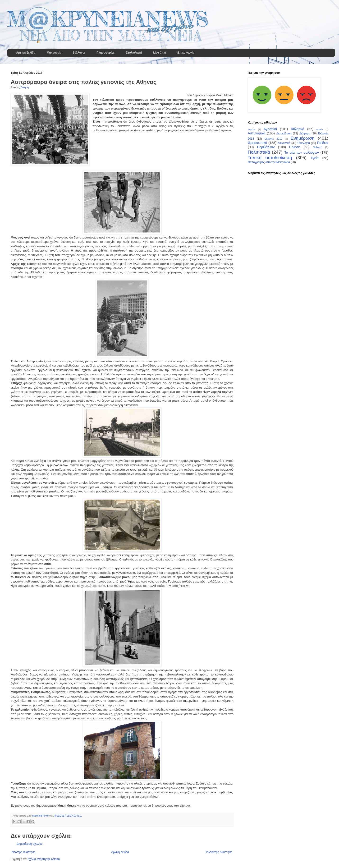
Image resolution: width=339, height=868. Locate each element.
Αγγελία (252, 129)
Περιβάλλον (266, 147)
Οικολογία (304, 143)
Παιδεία (323, 143)
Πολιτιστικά (259, 152)
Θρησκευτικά (257, 143)
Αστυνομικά (257, 133)
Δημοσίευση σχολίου (30, 844)
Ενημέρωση (303, 138)
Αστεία (320, 129)
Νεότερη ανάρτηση (24, 852)
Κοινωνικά (284, 143)
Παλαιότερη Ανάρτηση (218, 852)
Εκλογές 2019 (273, 139)
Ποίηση (25, 87)
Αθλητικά (298, 129)
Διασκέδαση (284, 133)
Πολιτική (318, 147)
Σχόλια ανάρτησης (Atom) (44, 859)
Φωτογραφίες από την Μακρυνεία (269, 162)
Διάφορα (305, 133)
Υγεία (315, 158)
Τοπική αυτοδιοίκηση (270, 158)
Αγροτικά (270, 129)
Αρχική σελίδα (120, 852)
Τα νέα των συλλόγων (301, 152)
